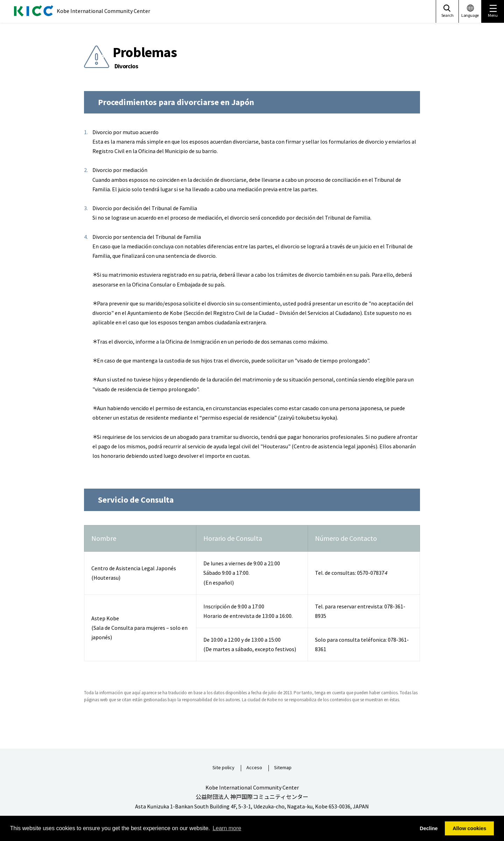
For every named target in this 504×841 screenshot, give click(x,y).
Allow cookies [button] (469, 828)
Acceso (254, 768)
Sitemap (283, 768)
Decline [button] (429, 828)
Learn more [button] (227, 828)
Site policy (223, 768)
